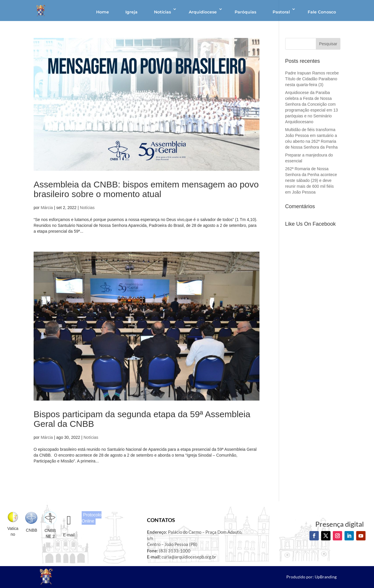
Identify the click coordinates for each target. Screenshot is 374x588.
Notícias (162, 12)
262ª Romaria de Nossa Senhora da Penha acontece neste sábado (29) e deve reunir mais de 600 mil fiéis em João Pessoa (311, 180)
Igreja (131, 12)
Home (103, 12)
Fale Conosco (322, 12)
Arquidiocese (203, 12)
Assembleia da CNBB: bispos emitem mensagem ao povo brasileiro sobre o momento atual (146, 189)
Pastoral (281, 12)
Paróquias (245, 12)
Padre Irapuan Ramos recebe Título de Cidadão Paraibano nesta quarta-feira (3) (312, 79)
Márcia (47, 208)
